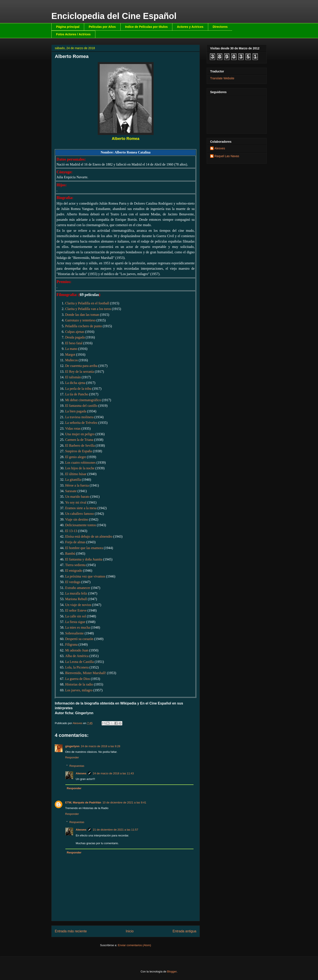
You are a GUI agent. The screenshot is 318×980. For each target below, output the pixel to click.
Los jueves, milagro (79, 690)
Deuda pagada (75, 337)
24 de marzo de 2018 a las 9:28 (100, 746)
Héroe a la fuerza (77, 485)
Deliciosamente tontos (81, 525)
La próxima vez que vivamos (85, 576)
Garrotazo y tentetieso (80, 320)
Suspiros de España (79, 451)
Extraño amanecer (78, 588)
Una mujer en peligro (80, 434)
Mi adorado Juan (77, 650)
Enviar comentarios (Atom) (134, 945)
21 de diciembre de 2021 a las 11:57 (115, 830)
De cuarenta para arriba (81, 366)
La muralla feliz (76, 593)
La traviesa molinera (79, 417)
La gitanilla (73, 480)
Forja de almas (75, 542)
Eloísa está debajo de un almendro (89, 536)
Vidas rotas (73, 428)
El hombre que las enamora (84, 548)
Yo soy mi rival (76, 502)
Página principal (68, 27)
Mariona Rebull (76, 599)
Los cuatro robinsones (80, 463)
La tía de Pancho (77, 394)
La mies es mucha (78, 627)
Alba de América (77, 656)
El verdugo (73, 582)
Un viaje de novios (78, 605)
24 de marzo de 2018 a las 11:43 (113, 773)
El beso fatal (74, 343)
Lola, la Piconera (77, 667)
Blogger (172, 971)
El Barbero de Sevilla (80, 445)
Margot (70, 355)
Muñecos (72, 360)
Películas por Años (102, 27)
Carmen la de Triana (79, 440)
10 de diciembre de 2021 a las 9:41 (124, 802)
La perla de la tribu (78, 389)
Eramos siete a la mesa (81, 508)
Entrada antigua (184, 931)
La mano (71, 349)
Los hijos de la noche (80, 468)
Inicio (130, 931)
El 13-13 (71, 531)
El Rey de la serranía (79, 372)
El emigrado (74, 571)
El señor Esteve (76, 610)
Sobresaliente (74, 633)
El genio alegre (76, 457)
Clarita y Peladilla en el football (87, 303)
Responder (72, 757)
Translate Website (222, 78)
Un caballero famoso (79, 514)
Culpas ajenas (75, 332)
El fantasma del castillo (81, 406)
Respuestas (77, 766)
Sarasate (71, 491)
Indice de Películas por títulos (146, 27)
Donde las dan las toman (82, 315)
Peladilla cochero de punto (83, 326)
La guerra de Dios (78, 679)
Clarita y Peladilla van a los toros (88, 309)
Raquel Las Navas (227, 156)
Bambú (70, 553)
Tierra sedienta (75, 565)
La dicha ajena (75, 383)
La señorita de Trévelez (81, 423)
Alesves (81, 773)
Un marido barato (77, 497)
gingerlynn (72, 746)
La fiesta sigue (75, 622)
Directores (220, 27)
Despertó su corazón (79, 639)
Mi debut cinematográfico (83, 400)
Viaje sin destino (77, 519)
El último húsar (76, 474)
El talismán (73, 377)
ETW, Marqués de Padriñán (83, 802)
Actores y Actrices (190, 27)
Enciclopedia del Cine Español (114, 16)
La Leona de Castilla (79, 662)
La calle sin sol (76, 616)
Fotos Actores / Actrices (73, 34)
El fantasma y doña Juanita (84, 559)
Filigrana (71, 644)
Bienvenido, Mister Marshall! (86, 673)
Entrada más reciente (71, 931)
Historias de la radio (79, 684)
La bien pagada (76, 411)
